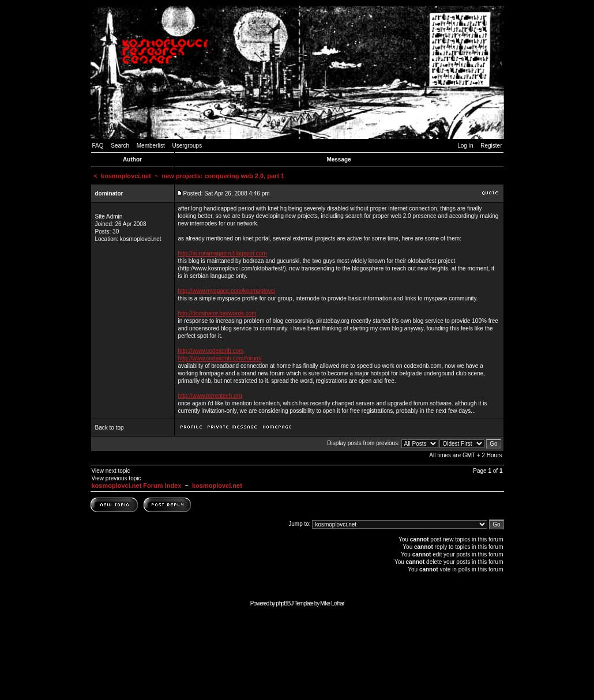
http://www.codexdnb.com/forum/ (220, 358)
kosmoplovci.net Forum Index (137, 486)
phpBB (283, 603)
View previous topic (116, 478)
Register (491, 146)
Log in (465, 146)
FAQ (98, 146)
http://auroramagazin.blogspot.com (223, 253)
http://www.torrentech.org (210, 396)
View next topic (111, 471)
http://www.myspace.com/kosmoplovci (227, 291)
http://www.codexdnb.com (211, 351)
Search (120, 146)
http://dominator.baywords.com (217, 313)
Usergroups (187, 146)
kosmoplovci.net (126, 176)
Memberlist (151, 146)
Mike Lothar (332, 603)
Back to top (110, 428)
